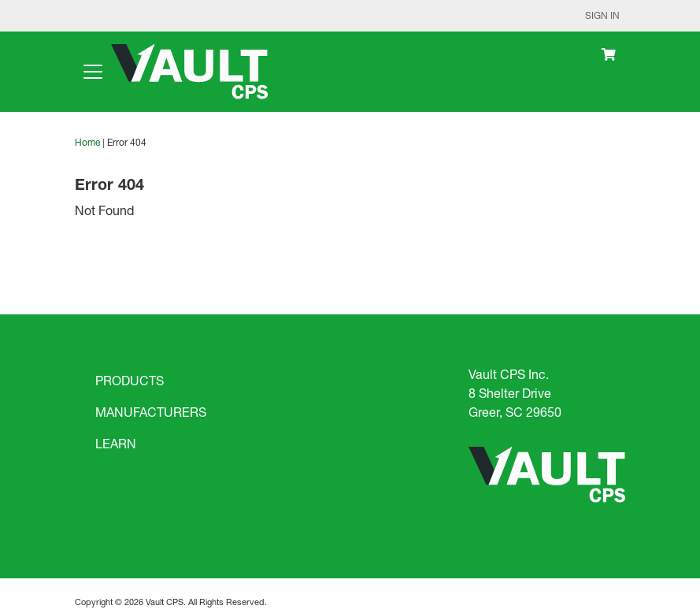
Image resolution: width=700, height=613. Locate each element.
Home (87, 142)
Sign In (602, 15)
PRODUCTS (130, 380)
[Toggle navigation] (93, 72)
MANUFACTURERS (151, 412)
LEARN (116, 443)
